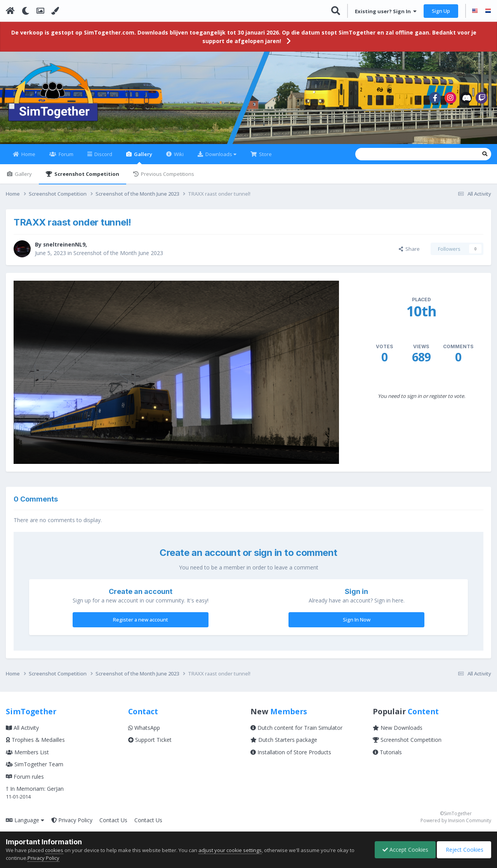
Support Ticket (150, 744)
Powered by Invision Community (456, 825)
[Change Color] (55, 11)
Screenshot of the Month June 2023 (118, 258)
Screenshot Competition (86, 179)
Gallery (142, 162)
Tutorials (387, 757)
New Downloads (398, 732)
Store (265, 159)
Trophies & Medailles (35, 744)
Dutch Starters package (284, 744)
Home (28, 159)
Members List (27, 757)
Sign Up (441, 11)
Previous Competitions (167, 179)
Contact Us (113, 825)
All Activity (22, 732)
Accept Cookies (403, 850)
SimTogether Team (35, 769)
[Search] (361, 159)
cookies (54, 850)
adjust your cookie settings (230, 850)
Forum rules (25, 781)
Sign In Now (357, 624)
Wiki (178, 159)
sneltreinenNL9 (64, 249)
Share (409, 253)
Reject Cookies (463, 850)
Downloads (220, 159)
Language (25, 825)
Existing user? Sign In (386, 11)
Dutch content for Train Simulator (296, 732)
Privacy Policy (72, 825)
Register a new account (141, 624)
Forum (65, 159)
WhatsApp (144, 732)
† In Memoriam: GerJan (35, 793)
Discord (103, 159)
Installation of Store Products (291, 757)
